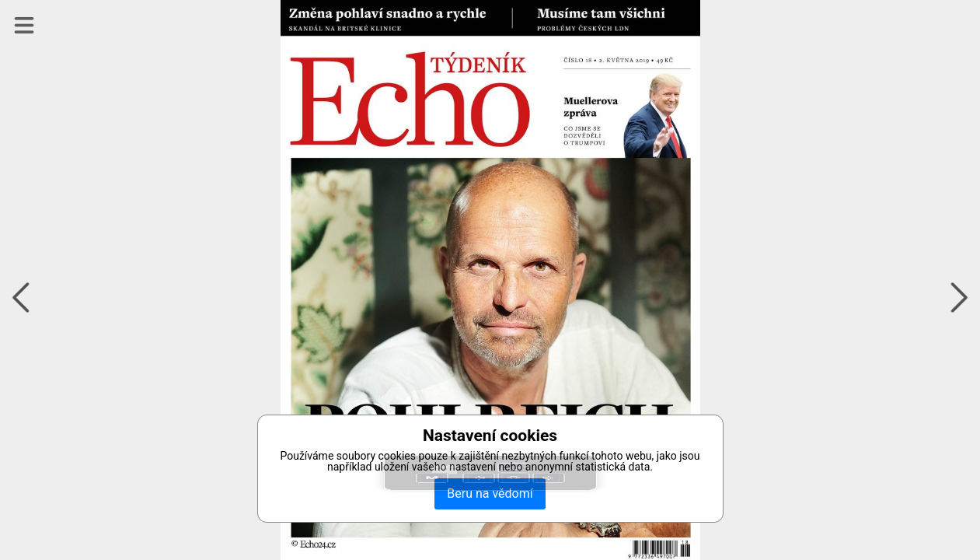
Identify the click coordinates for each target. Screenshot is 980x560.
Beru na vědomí (490, 493)
